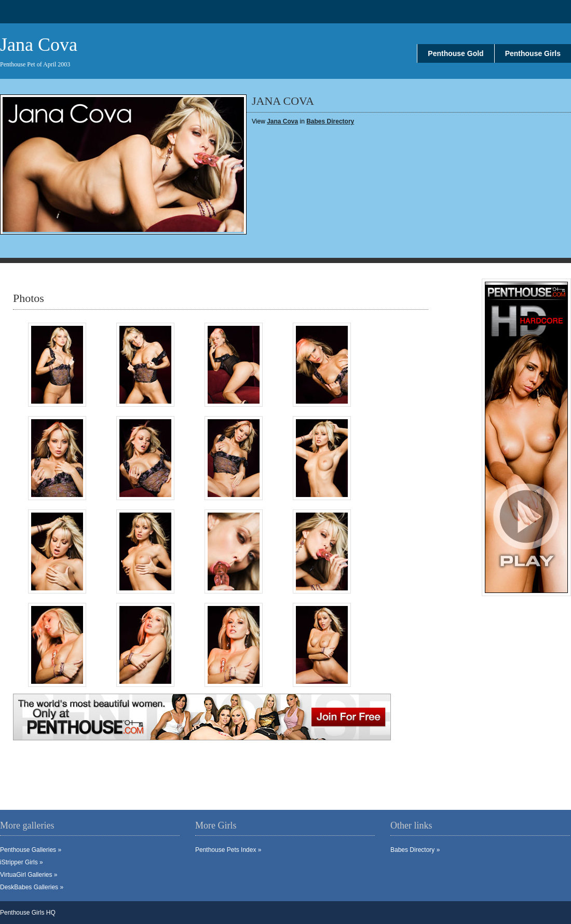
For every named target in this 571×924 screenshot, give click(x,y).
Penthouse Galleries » (31, 850)
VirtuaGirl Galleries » (29, 875)
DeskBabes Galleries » (32, 887)
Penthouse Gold (456, 53)
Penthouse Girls (533, 53)
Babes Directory (330, 121)
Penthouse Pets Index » (228, 850)
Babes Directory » (415, 850)
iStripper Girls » (22, 862)
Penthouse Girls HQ (28, 913)
